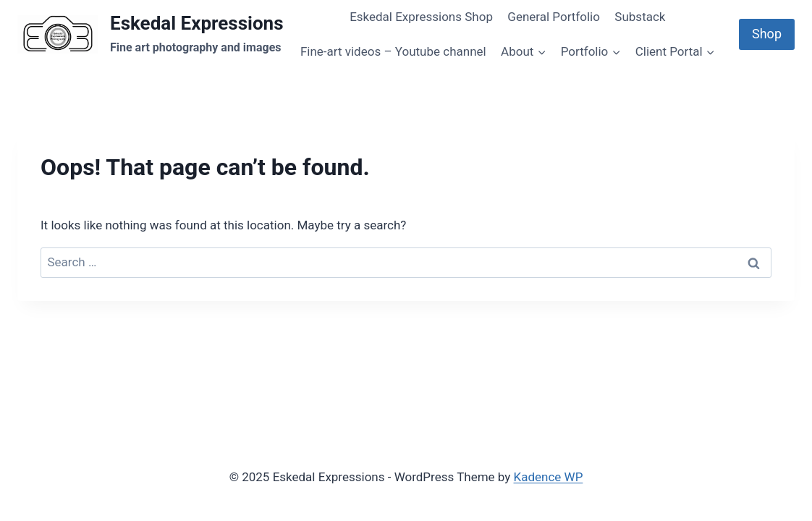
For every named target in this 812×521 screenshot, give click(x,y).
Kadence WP (549, 477)
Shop (767, 34)
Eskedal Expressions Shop (421, 17)
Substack (640, 17)
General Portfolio (554, 17)
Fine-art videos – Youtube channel (393, 51)
